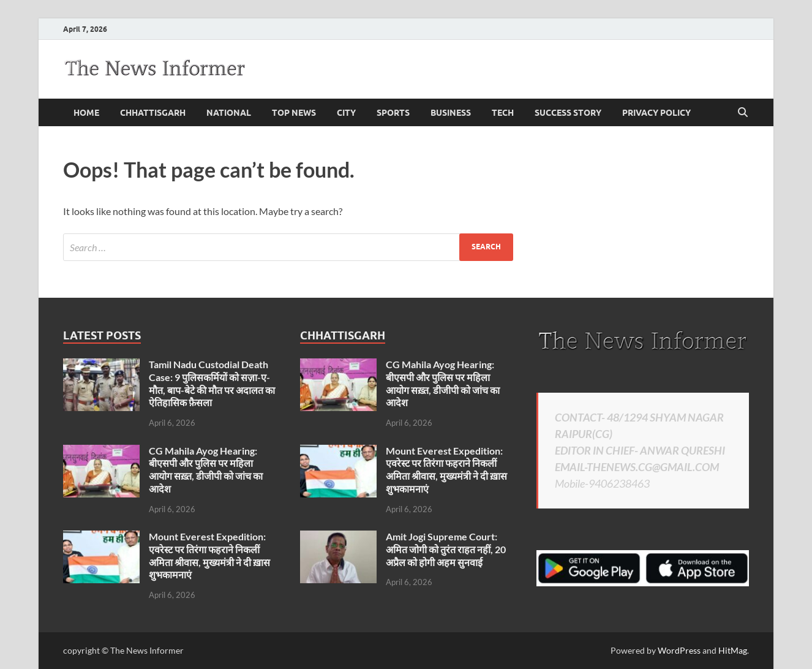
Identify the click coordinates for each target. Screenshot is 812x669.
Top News (294, 113)
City (346, 113)
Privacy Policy (656, 113)
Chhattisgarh (153, 113)
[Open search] (743, 113)
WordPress (679, 650)
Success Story (568, 113)
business (451, 113)
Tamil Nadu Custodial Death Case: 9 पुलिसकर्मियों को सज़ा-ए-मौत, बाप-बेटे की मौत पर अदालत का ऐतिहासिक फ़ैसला (212, 383)
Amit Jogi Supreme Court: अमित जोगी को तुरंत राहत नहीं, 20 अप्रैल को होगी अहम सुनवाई (446, 549)
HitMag (733, 650)
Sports (393, 113)
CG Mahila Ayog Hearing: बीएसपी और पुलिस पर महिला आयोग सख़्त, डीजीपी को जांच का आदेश (206, 470)
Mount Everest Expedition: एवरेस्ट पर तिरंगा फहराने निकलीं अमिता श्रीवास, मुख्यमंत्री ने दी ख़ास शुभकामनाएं (209, 555)
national (229, 113)
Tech (503, 113)
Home (86, 113)
